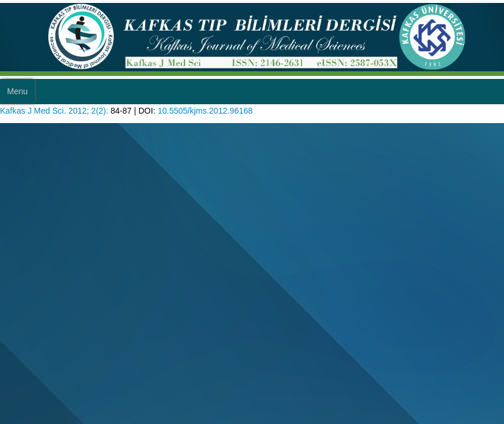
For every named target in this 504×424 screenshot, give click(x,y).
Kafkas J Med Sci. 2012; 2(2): (54, 111)
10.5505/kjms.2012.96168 (205, 111)
